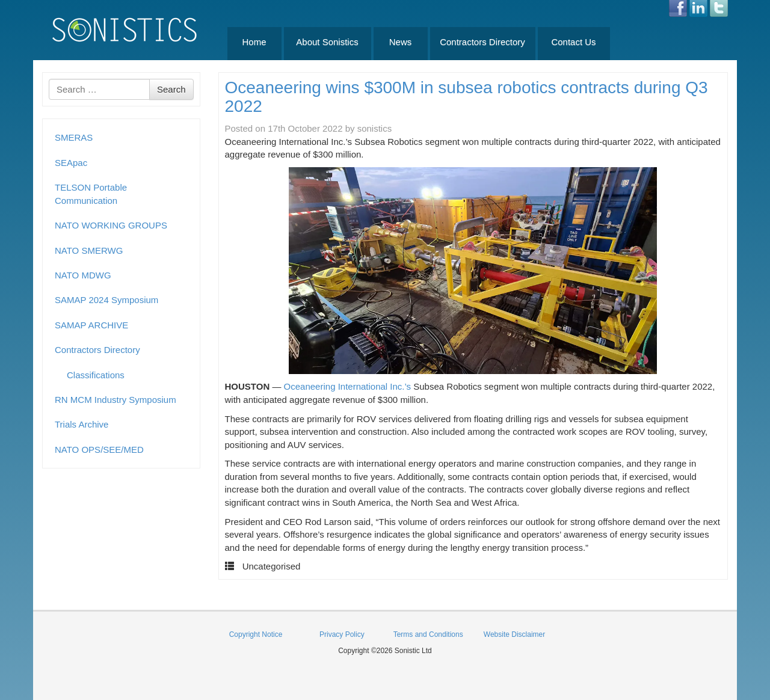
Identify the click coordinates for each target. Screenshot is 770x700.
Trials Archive (82, 424)
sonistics (375, 128)
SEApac (71, 163)
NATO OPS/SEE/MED (99, 450)
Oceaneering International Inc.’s (348, 386)
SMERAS (74, 137)
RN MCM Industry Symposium (115, 400)
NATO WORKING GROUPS (111, 225)
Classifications (96, 375)
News (401, 42)
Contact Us (573, 42)
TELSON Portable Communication (91, 194)
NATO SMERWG (89, 250)
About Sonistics (327, 42)
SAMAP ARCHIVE (91, 325)
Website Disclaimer (514, 634)
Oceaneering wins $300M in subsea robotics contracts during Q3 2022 (467, 97)
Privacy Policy (342, 634)
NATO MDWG (83, 275)
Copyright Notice (256, 634)
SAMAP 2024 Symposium (106, 300)
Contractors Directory (482, 42)
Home (254, 42)
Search (171, 89)
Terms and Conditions (428, 634)
